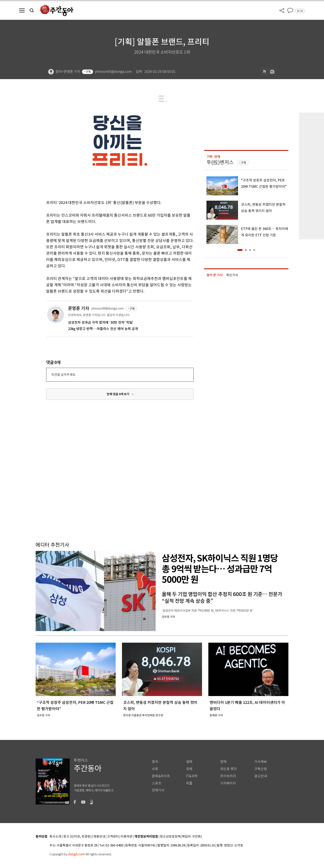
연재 (223, 762)
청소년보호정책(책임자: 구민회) (181, 837)
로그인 (300, 11)
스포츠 (157, 783)
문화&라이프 (161, 776)
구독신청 (261, 769)
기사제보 (261, 762)
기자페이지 (228, 783)
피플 (189, 783)
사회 (155, 769)
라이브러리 (228, 776)
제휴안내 (99, 837)
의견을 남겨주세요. (64, 375)
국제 (189, 769)
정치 (155, 762)
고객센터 (113, 837)
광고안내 (261, 776)
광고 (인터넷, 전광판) (77, 837)
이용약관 (127, 837)
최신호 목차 (228, 769)
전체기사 (158, 790)
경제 (189, 762)
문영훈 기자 (79, 308)
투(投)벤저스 (220, 162)
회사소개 (55, 837)
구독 (88, 72)
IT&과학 (192, 776)
